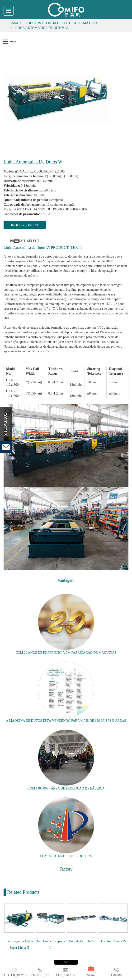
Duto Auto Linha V (82, 941)
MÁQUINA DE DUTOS (26, 721)
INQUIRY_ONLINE (25, 225)
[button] (91, 969)
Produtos (32, 23)
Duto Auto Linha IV (113, 941)
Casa (14, 23)
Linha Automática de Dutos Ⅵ (41, 28)
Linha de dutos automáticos (72, 23)
